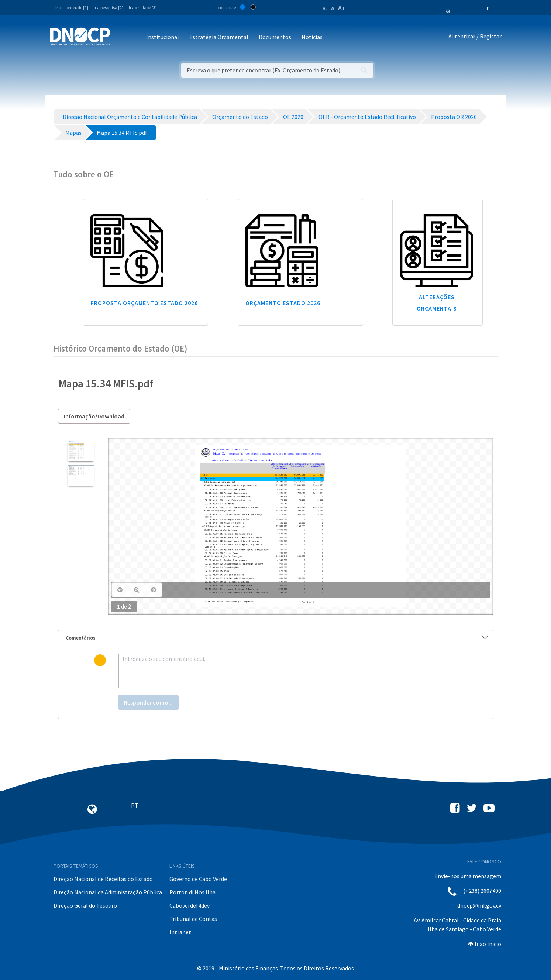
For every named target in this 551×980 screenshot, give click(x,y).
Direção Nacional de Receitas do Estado (103, 879)
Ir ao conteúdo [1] (72, 8)
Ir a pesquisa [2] (109, 8)
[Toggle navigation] (120, 37)
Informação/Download (94, 416)
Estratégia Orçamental (219, 37)
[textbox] (287, 671)
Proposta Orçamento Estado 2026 (144, 303)
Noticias (312, 37)
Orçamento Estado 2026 (283, 303)
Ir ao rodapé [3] (143, 8)
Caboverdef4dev (190, 905)
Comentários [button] (277, 638)
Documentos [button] (275, 37)
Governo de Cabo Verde (198, 879)
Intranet (180, 932)
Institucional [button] (163, 37)
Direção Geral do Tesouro (85, 905)
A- (325, 8)
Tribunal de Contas (193, 919)
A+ (342, 8)
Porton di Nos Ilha (192, 892)
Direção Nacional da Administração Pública (108, 892)
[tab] (276, 638)
